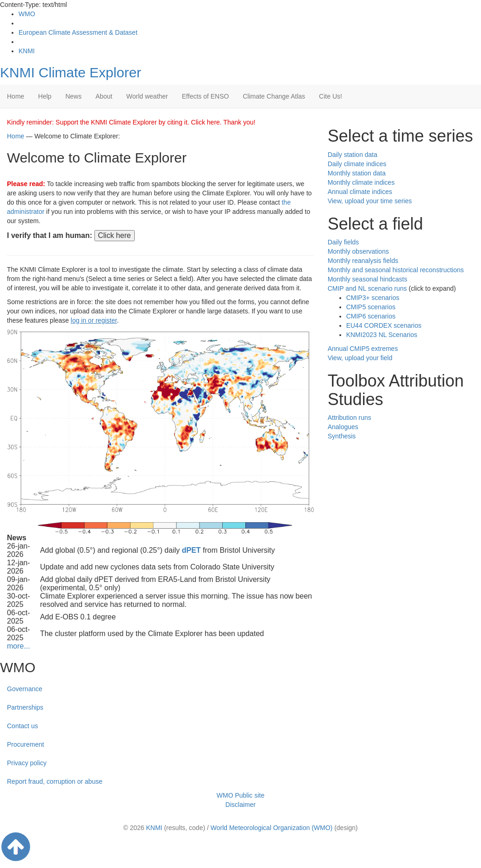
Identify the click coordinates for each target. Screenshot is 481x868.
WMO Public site (240, 795)
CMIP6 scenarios (371, 316)
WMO (27, 14)
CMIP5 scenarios (371, 307)
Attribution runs (350, 418)
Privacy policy (27, 763)
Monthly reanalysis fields (363, 261)
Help (45, 96)
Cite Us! (331, 96)
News (73, 96)
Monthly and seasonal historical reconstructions (396, 270)
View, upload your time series (370, 201)
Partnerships (25, 707)
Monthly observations (358, 251)
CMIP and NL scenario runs (367, 288)
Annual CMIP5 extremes (363, 349)
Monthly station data (357, 173)
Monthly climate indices (361, 182)
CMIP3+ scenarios (373, 298)
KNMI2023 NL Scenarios (382, 335)
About (104, 96)
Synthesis (342, 436)
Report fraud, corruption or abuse (55, 781)
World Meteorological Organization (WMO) (272, 828)
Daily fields (344, 242)
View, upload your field (360, 358)
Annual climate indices (360, 192)
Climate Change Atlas (274, 96)
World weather (147, 96)
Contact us (22, 726)
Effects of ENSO (206, 96)
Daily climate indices (357, 164)
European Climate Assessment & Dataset (78, 32)
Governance (25, 689)
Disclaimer (240, 805)
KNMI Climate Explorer (71, 72)
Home (16, 96)
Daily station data (353, 155)
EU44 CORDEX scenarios (384, 325)
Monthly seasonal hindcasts (368, 279)
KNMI (27, 51)
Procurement (25, 744)
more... (19, 646)
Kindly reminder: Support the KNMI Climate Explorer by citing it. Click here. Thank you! (131, 122)
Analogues (343, 427)
